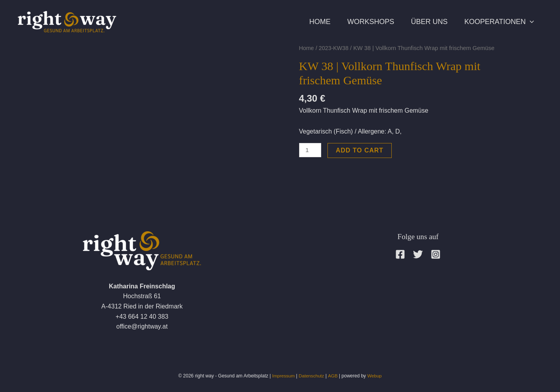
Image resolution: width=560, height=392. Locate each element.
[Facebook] (400, 254)
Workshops (363, 22)
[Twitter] (418, 254)
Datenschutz (312, 376)
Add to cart (360, 150)
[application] (528, 22)
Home (309, 22)
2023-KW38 (335, 48)
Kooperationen (498, 22)
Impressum (283, 376)
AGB (333, 376)
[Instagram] (436, 254)
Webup (375, 376)
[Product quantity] (311, 150)
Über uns (425, 22)
